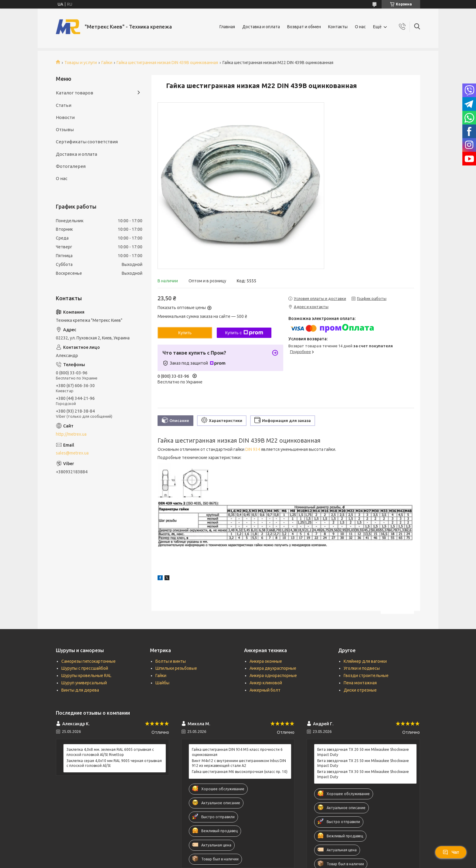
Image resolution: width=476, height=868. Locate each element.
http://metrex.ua (71, 434)
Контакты (338, 27)
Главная (227, 27)
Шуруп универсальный (84, 683)
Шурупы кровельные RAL (86, 676)
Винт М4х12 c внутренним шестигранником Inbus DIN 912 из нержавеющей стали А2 (239, 763)
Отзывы (65, 129)
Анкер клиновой (266, 683)
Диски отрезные (360, 690)
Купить (185, 333)
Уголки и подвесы (362, 668)
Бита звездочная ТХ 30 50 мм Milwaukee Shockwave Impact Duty (363, 774)
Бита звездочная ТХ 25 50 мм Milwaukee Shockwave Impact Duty (363, 763)
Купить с (244, 333)
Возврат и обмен (304, 27)
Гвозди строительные (366, 676)
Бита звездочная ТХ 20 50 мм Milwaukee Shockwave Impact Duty (363, 752)
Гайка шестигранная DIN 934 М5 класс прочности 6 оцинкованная (237, 752)
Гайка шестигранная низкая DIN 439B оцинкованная (167, 63)
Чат (451, 852)
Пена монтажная (360, 683)
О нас (360, 27)
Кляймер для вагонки (365, 661)
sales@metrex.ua (72, 453)
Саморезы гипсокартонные (88, 661)
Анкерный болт (265, 690)
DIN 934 (253, 449)
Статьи (64, 105)
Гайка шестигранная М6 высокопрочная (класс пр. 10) (240, 772)
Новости (65, 117)
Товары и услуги (81, 63)
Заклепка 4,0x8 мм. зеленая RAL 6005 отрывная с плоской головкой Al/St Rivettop (110, 752)
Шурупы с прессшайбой (85, 668)
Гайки (107, 63)
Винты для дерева (80, 690)
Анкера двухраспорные (273, 668)
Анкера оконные (266, 661)
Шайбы (162, 683)
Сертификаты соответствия (87, 142)
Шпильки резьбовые (176, 668)
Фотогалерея (71, 166)
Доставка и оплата (261, 27)
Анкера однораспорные (273, 676)
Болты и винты (171, 661)
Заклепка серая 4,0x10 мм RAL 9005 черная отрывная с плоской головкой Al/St (114, 763)
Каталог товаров (75, 93)
